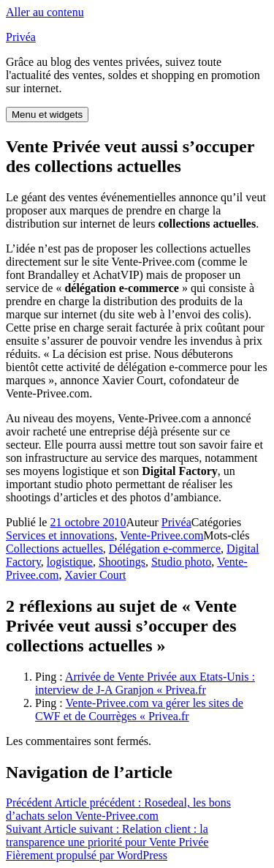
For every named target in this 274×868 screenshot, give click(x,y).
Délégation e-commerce (165, 549)
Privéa (21, 37)
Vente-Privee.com (161, 535)
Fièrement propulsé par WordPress (87, 855)
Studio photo (181, 562)
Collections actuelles (54, 549)
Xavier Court (95, 575)
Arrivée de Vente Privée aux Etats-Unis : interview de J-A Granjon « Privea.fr (145, 683)
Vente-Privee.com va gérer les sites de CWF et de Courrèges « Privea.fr (139, 710)
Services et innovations (60, 535)
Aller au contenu (45, 12)
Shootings (122, 562)
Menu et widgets (47, 115)
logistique (70, 562)
